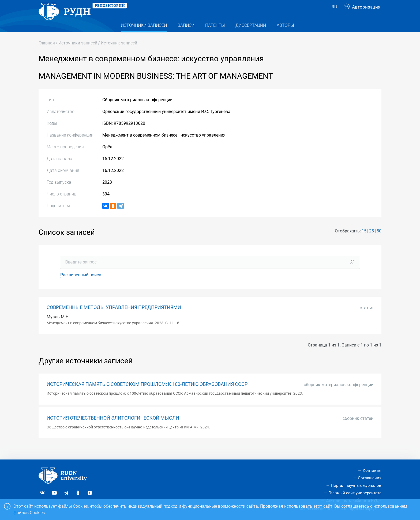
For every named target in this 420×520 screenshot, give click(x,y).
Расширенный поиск (81, 286)
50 (379, 242)
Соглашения (370, 478)
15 (364, 242)
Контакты (372, 470)
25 (372, 242)
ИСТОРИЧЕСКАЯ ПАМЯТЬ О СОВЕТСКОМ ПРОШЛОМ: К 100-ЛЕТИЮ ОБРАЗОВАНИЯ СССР (147, 395)
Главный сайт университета (355, 493)
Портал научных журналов (356, 485)
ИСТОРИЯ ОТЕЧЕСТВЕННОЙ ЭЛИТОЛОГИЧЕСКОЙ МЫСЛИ (113, 429)
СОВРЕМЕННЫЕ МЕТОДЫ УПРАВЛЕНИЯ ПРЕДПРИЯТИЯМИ (114, 318)
